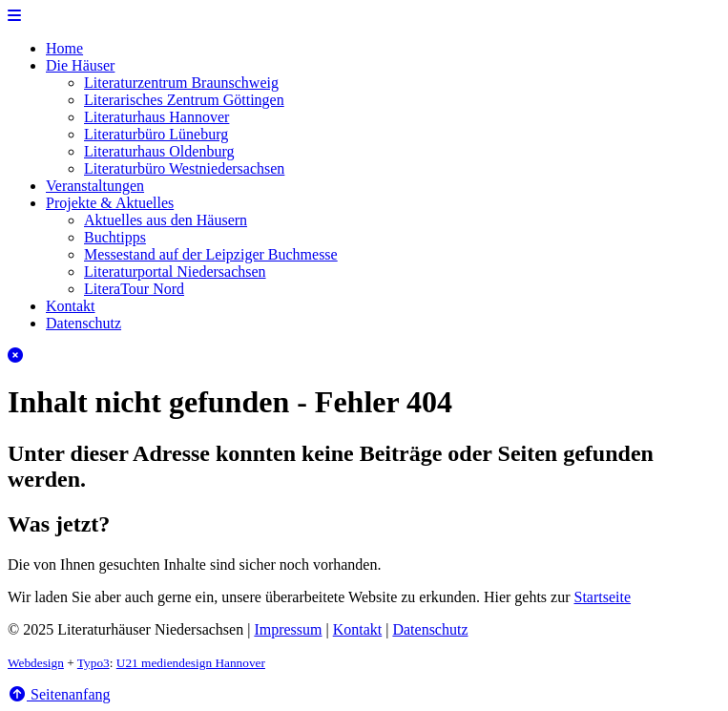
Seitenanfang (59, 694)
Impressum (288, 629)
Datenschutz (83, 323)
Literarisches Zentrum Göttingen (184, 100)
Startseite (603, 597)
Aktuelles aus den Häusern (166, 220)
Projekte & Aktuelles (110, 203)
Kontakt (71, 306)
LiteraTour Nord (134, 289)
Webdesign (36, 663)
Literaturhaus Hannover (156, 117)
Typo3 (94, 663)
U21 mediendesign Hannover (191, 663)
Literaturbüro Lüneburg (156, 134)
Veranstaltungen (95, 186)
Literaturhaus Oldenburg (159, 151)
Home (64, 48)
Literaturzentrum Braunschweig (181, 83)
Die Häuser (80, 65)
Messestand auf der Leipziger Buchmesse (211, 254)
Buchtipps (115, 237)
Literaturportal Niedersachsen (175, 272)
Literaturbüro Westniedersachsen (184, 168)
